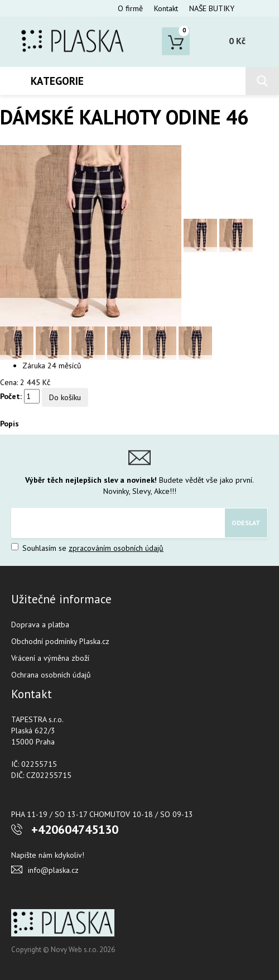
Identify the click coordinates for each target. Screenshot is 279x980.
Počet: (11, 396)
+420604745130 (75, 829)
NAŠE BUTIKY (212, 8)
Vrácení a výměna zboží (50, 658)
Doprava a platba (40, 624)
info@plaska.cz (53, 870)
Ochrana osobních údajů (51, 675)
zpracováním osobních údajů (116, 548)
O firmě (130, 8)
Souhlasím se (87, 548)
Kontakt (166, 8)
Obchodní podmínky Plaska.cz (60, 641)
